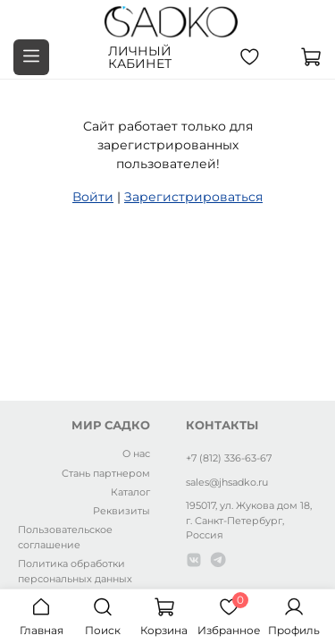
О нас (136, 453)
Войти (93, 197)
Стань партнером (106, 473)
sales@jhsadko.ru (227, 482)
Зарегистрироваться (193, 197)
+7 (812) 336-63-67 (229, 458)
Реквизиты (121, 511)
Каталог (130, 492)
